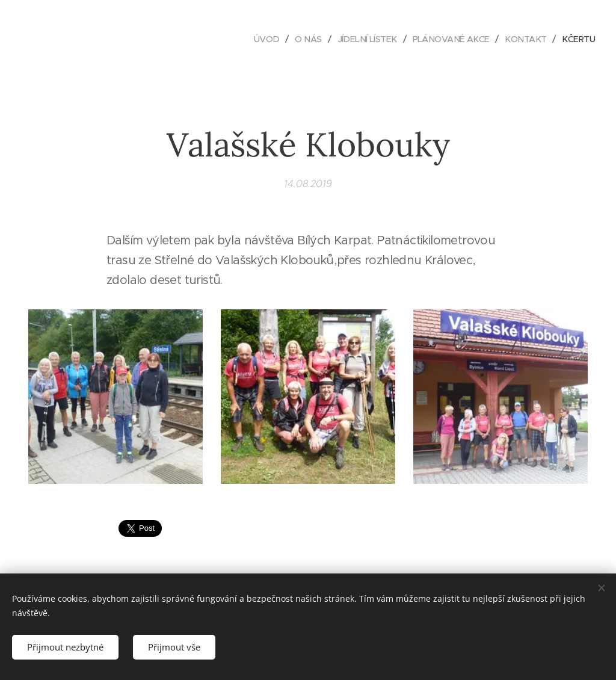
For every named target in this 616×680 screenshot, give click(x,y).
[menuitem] (253, 39)
